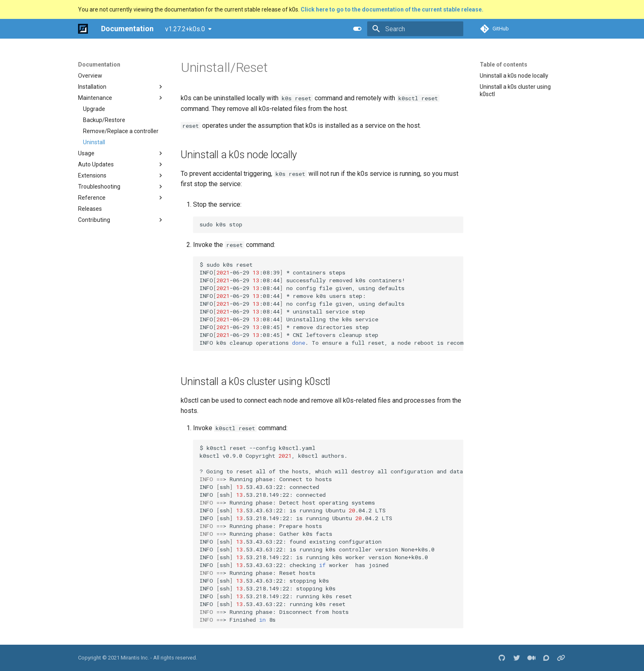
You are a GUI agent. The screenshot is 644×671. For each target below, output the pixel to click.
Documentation (99, 65)
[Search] (415, 29)
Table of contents (504, 65)
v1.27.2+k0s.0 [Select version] (185, 29)
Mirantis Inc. (135, 658)
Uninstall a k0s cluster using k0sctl (515, 90)
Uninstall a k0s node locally (514, 76)
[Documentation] (83, 29)
